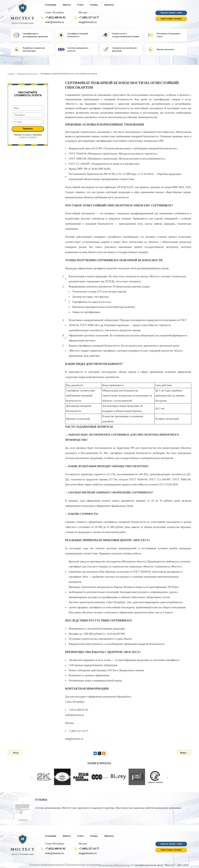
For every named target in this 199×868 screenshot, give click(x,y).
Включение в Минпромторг (115, 865)
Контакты (109, 5)
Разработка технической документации (34, 49)
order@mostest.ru (54, 22)
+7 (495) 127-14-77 (89, 17)
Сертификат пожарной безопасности (78, 35)
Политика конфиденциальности (47, 865)
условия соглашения (28, 137)
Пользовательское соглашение (82, 865)
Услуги (80, 5)
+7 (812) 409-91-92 (55, 17)
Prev (32, 778)
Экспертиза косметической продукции (124, 49)
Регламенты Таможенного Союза (169, 35)
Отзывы (94, 5)
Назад (16, 753)
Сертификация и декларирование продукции (35, 35)
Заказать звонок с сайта (171, 13)
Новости (67, 5)
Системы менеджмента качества (78, 49)
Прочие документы (165, 49)
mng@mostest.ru (88, 22)
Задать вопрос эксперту (171, 19)
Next (167, 778)
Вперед (183, 753)
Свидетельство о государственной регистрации (126, 35)
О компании (51, 5)
